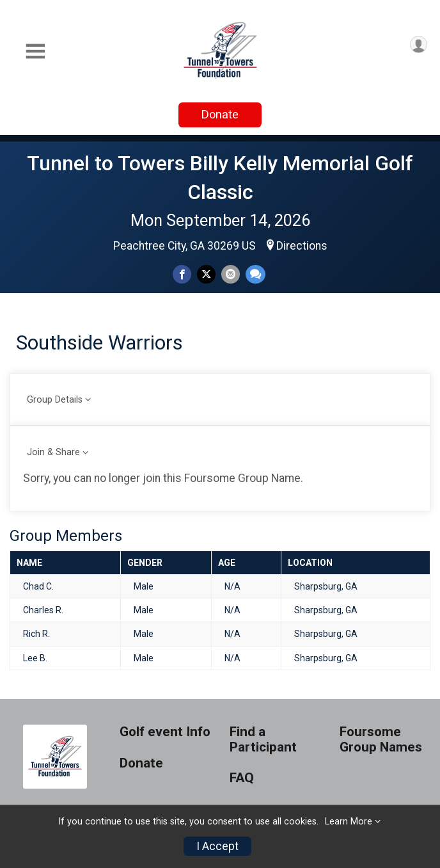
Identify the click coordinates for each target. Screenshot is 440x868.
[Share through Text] (255, 274)
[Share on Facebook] (182, 274)
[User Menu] (419, 44)
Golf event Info (165, 732)
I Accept (217, 846)
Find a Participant (263, 740)
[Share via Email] (231, 274)
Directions (302, 246)
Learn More (349, 822)
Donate (220, 114)
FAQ (242, 778)
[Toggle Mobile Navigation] (35, 52)
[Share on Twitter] (206, 274)
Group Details (55, 400)
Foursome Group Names (381, 740)
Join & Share (53, 452)
